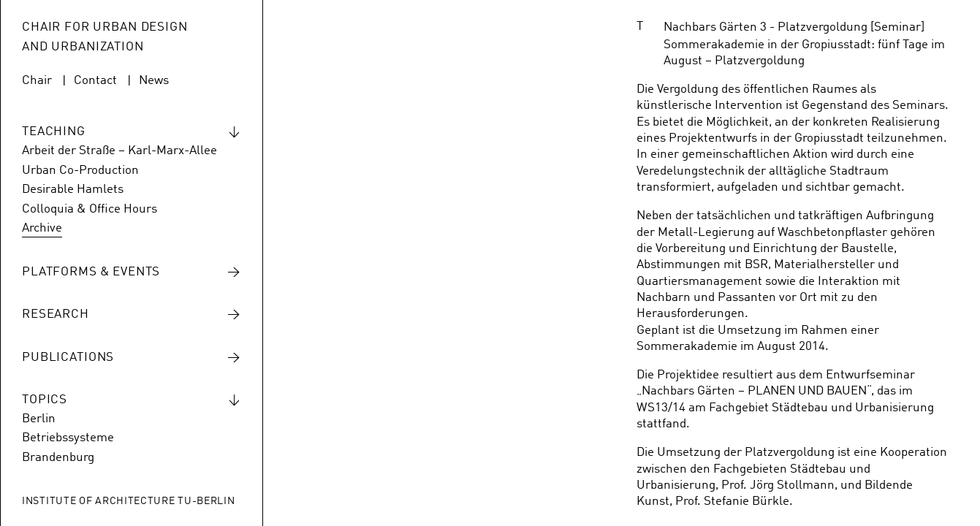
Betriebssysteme (68, 438)
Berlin (39, 419)
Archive (42, 228)
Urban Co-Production (80, 171)
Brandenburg (58, 458)
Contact (95, 81)
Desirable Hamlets (73, 190)
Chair (37, 81)
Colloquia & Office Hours (90, 209)
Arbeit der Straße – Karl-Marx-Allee (119, 151)
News (154, 81)
